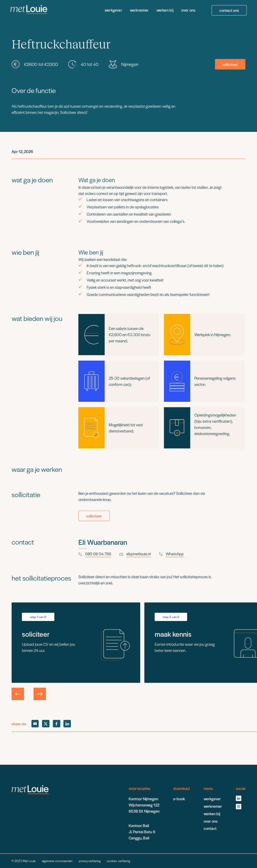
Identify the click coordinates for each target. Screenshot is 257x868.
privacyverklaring (90, 861)
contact (210, 828)
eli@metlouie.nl (139, 554)
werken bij (165, 10)
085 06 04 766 (98, 554)
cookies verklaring (118, 861)
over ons (188, 10)
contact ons (229, 10)
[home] (29, 10)
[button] (18, 694)
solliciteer (230, 64)
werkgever (113, 10)
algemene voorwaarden (57, 861)
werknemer (139, 10)
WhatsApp (175, 554)
